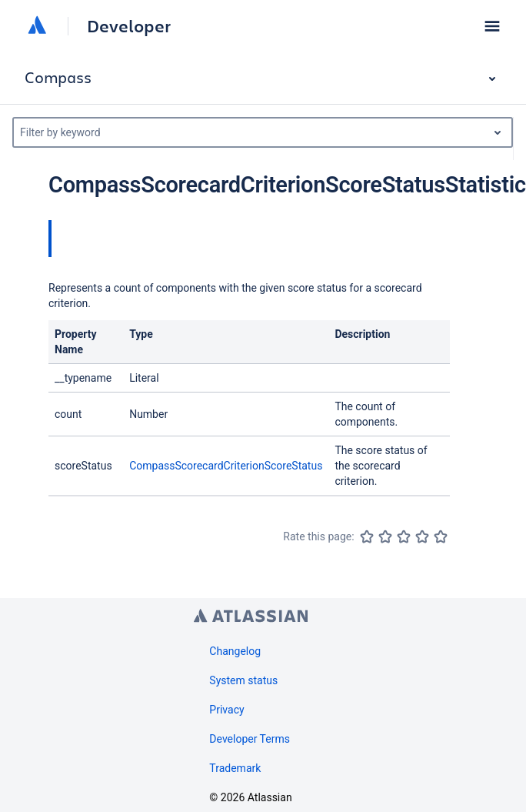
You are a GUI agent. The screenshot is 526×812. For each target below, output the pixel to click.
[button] (492, 26)
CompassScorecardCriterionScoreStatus (226, 466)
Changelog (235, 651)
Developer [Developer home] (129, 26)
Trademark (235, 768)
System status (243, 680)
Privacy (226, 710)
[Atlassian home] (37, 26)
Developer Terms (250, 739)
